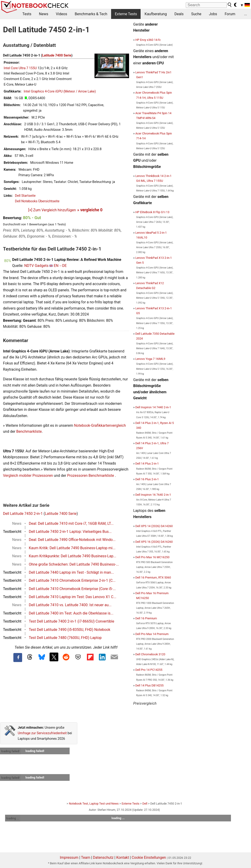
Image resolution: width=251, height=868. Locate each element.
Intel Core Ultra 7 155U (20, 68)
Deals (179, 14)
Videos (61, 14)
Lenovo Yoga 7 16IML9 (150, 359)
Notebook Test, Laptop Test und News (94, 804)
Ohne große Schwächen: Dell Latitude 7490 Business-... (74, 564)
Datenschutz (103, 858)
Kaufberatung (156, 14)
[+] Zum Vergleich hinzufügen (52, 210)
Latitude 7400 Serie (57, 55)
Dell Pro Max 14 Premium (152, 634)
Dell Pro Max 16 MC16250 (152, 557)
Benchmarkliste (29, 431)
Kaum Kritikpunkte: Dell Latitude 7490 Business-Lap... (72, 556)
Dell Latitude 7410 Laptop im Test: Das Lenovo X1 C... (72, 597)
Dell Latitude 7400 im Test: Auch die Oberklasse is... (71, 613)
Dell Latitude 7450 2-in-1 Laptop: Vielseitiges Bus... (70, 532)
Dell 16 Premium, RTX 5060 (153, 577)
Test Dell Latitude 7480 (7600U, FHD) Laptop (65, 638)
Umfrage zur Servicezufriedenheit (42, 733)
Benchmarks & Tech (91, 14)
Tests (27, 14)
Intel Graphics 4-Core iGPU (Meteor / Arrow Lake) (60, 91)
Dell (145, 804)
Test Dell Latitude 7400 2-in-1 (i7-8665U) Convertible (71, 621)
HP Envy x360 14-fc (148, 40)
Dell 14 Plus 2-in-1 (147, 464)
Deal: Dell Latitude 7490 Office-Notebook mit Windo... (72, 540)
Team (86, 858)
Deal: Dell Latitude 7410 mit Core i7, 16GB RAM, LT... (71, 523)
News (44, 14)
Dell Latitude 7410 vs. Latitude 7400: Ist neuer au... (70, 605)
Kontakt (123, 858)
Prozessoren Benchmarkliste (91, 476)
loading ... (13, 818)
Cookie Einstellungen (149, 858)
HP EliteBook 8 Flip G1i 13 (152, 212)
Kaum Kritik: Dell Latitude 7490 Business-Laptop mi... (72, 548)
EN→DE (60, 266)
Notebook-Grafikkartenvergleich (100, 425)
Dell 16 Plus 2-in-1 (147, 479)
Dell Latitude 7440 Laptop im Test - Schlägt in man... (71, 572)
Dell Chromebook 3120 (150, 654)
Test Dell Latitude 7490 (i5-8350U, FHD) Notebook (70, 630)
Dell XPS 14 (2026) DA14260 (154, 526)
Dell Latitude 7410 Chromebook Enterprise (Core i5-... (72, 589)
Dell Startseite (25, 196)
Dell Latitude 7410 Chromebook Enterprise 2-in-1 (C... (72, 580)
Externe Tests (126, 14)
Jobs (213, 14)
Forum (230, 14)
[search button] (230, 5)
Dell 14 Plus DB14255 (149, 685)
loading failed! (10, 751)
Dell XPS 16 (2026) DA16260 (154, 542)
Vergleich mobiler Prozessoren (28, 476)
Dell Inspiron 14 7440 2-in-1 (153, 407)
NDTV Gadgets (36, 266)
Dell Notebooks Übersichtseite (37, 201)
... (246, 14)
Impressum (69, 858)
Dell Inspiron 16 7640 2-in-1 (153, 495)
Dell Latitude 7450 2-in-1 (23, 514)
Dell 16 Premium (146, 618)
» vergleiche (90, 210)
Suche (196, 14)
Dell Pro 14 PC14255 (149, 670)
